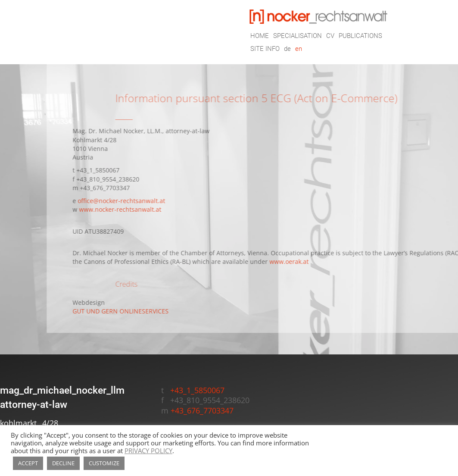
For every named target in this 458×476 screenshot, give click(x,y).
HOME (260, 36)
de (287, 49)
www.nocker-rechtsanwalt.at (139, 210)
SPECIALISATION (298, 36)
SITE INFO (265, 49)
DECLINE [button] (63, 463)
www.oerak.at (308, 262)
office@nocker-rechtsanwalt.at (141, 201)
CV (330, 36)
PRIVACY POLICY (148, 451)
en (299, 49)
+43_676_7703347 (124, 188)
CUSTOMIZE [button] (104, 463)
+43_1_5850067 (117, 170)
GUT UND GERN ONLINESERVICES (140, 311)
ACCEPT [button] (28, 463)
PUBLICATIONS (360, 36)
